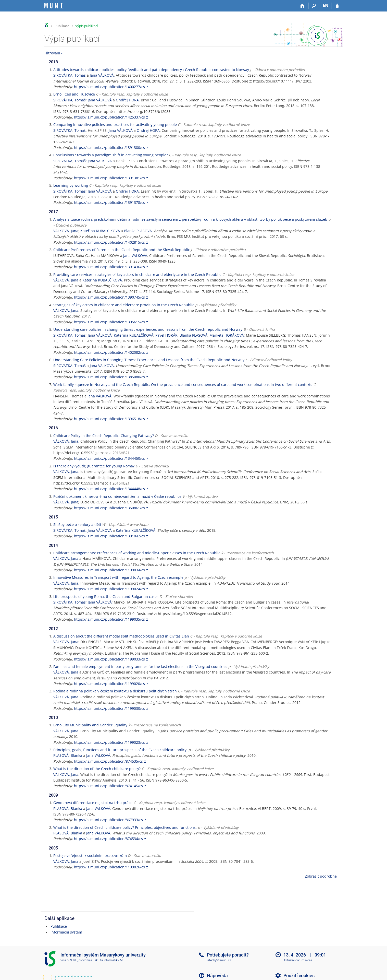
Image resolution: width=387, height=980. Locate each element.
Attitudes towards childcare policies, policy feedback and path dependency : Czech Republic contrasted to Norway (151, 70)
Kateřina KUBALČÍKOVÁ (100, 231)
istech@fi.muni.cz (219, 960)
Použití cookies (299, 976)
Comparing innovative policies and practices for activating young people (115, 125)
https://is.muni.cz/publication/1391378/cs (109, 202)
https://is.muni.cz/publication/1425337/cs (109, 117)
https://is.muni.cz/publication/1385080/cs (109, 377)
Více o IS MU (69, 960)
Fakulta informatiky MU (109, 960)
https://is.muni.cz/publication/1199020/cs (109, 684)
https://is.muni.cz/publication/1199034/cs (109, 570)
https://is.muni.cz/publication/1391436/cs (109, 267)
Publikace (62, 26)
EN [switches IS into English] (326, 5)
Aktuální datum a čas (298, 960)
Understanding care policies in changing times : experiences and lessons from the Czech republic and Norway (148, 329)
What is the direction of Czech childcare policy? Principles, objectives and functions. (125, 827)
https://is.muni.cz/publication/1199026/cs (109, 867)
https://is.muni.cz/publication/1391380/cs (109, 147)
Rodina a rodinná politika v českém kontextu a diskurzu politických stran (115, 691)
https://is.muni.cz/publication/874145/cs (108, 786)
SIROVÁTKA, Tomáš (70, 75)
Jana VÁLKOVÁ (102, 75)
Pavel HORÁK (166, 335)
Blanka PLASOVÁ (138, 231)
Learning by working (71, 185)
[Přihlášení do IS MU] (337, 6)
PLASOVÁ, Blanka (68, 755)
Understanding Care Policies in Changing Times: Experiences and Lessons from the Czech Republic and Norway (149, 360)
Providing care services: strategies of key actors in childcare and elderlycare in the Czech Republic (137, 274)
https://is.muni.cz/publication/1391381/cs (109, 178)
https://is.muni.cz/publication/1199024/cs (109, 589)
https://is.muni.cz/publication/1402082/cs (109, 352)
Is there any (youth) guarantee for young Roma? (94, 466)
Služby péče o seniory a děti (77, 524)
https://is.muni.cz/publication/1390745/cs (109, 297)
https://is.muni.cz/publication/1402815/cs (109, 242)
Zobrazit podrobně (321, 876)
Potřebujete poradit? (228, 955)
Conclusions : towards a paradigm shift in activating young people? (111, 155)
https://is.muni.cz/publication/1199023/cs (109, 742)
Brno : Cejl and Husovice (74, 94)
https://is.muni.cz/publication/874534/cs (108, 839)
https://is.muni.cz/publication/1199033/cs (109, 659)
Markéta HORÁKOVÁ (227, 335)
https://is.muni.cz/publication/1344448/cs (109, 489)
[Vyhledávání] (314, 6)
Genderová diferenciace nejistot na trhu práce (93, 803)
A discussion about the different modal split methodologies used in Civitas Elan (121, 636)
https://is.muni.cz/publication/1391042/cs (109, 536)
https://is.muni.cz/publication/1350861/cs (109, 508)
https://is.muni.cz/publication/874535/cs (108, 761)
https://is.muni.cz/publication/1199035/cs (109, 619)
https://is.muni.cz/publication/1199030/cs (109, 708)
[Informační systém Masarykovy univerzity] (54, 6)
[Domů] (303, 6)
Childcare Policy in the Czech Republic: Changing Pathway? (104, 436)
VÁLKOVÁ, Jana (66, 231)
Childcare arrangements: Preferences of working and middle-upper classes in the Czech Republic (137, 553)
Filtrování (52, 53)
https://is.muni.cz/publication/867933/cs (108, 820)
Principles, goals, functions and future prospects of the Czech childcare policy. (120, 750)
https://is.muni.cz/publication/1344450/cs (109, 458)
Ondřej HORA (127, 100)
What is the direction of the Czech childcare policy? (97, 769)
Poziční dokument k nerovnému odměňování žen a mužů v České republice (117, 496)
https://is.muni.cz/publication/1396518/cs (109, 419)
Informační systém (66, 932)
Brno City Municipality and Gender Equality (90, 725)
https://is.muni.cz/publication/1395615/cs (109, 322)
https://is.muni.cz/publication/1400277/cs (109, 87)
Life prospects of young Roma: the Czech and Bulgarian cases (106, 597)
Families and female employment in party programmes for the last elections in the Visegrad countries (140, 666)
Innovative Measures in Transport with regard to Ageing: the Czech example (118, 577)
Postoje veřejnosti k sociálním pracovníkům (90, 855)
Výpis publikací (86, 26)
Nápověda (217, 976)
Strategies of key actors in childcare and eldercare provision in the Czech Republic (124, 305)
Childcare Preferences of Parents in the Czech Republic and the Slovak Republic (122, 250)
